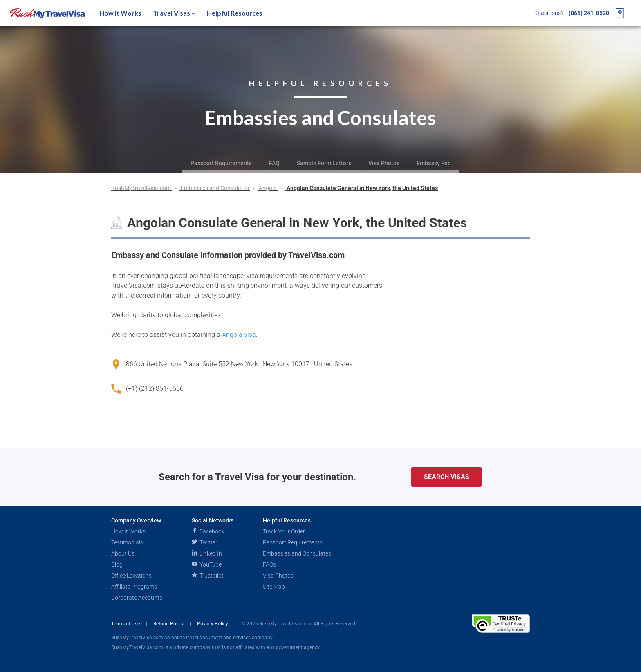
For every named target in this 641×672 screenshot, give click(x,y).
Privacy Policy (213, 624)
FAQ (274, 163)
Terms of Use (126, 624)
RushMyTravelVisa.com (142, 188)
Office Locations (131, 576)
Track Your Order (284, 531)
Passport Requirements (221, 163)
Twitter (205, 542)
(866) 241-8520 (589, 13)
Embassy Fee (434, 163)
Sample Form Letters (324, 163)
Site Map (274, 587)
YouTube (207, 564)
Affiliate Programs (134, 587)
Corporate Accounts (137, 598)
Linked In (207, 553)
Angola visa (239, 335)
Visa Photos (384, 163)
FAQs (269, 564)
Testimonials (127, 542)
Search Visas (447, 477)
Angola (268, 188)
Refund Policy (169, 624)
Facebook (208, 531)
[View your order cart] (620, 13)
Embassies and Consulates (215, 188)
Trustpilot (208, 576)
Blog (117, 564)
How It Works (120, 13)
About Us (123, 553)
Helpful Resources (235, 13)
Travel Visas (174, 13)
